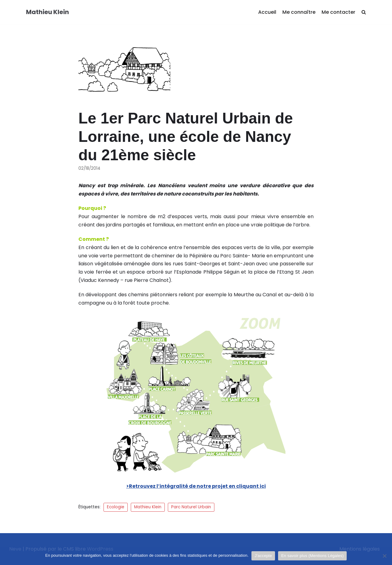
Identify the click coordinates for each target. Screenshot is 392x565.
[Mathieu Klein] (47, 12)
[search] (364, 12)
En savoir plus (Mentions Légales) (312, 556)
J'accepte (263, 556)
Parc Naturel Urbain (191, 507)
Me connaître (299, 12)
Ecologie (116, 507)
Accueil (267, 12)
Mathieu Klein (148, 507)
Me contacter (338, 12)
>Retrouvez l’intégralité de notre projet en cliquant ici (196, 486)
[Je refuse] (384, 556)
